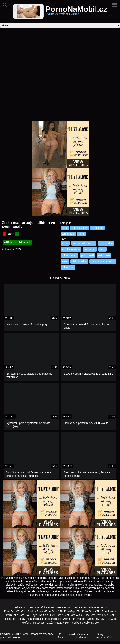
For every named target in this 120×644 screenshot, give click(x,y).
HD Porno (97, 228)
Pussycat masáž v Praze (48, 623)
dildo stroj (68, 268)
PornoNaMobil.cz (76, 11)
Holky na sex (91, 623)
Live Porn (56, 615)
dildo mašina (79, 261)
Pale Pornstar (53, 619)
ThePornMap (67, 611)
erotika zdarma (71, 249)
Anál (65, 228)
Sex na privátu (73, 623)
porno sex (90, 249)
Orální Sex (68, 234)
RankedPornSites (47, 611)
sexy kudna (106, 243)
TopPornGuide (26, 611)
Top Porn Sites (86, 611)
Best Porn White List (75, 615)
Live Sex (43, 615)
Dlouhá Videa (80, 228)
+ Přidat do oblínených (17, 242)
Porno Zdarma (90, 607)
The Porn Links (106, 611)
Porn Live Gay (27, 615)
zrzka (65, 243)
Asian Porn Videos (74, 619)
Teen (82, 234)
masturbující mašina (103, 261)
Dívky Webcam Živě (104, 636)
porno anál (88, 255)
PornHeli (11, 615)
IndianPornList (34, 619)
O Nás (60, 636)
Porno (52, 607)
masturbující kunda (84, 243)
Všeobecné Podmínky (83, 636)
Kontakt (70, 634)
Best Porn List (98, 615)
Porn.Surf (10, 611)
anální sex (104, 255)
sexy (102, 249)
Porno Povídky (38, 607)
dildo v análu (70, 255)
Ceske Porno (20, 607)
